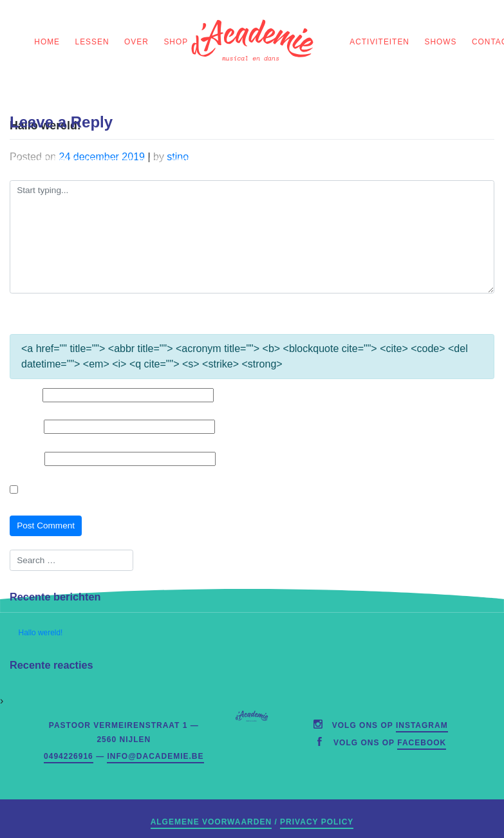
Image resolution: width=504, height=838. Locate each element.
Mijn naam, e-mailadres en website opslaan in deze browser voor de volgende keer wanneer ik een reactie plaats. (247, 490)
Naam (25, 395)
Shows (441, 42)
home (47, 42)
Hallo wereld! (41, 633)
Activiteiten (379, 42)
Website (26, 459)
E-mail (25, 427)
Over (136, 42)
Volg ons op (390, 725)
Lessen (92, 42)
